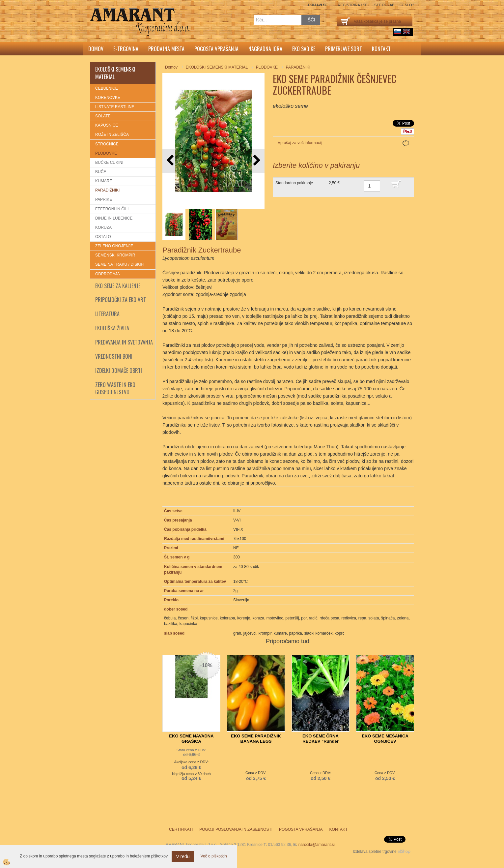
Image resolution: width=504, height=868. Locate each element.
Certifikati (181, 829)
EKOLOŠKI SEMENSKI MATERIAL (217, 67)
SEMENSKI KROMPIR (115, 255)
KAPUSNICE (107, 125)
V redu (183, 856)
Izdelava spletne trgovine (375, 852)
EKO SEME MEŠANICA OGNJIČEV (385, 739)
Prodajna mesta (166, 49)
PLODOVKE (106, 153)
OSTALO (103, 237)
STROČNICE (107, 144)
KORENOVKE (108, 98)
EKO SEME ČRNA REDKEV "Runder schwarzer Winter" (321, 741)
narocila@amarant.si (317, 845)
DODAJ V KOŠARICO (401, 187)
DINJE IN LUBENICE (114, 218)
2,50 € (334, 183)
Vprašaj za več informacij (300, 143)
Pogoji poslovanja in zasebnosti (236, 829)
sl (398, 32)
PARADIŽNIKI (107, 190)
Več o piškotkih (214, 856)
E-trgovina (126, 49)
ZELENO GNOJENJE (114, 246)
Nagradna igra (265, 49)
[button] (256, 161)
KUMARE (104, 181)
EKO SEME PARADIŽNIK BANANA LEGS (256, 739)
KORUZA (103, 227)
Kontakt (381, 49)
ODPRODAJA (108, 274)
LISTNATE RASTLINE (115, 107)
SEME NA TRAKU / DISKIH (119, 264)
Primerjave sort (344, 49)
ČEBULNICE (107, 88)
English (406, 32)
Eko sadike (304, 49)
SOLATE (103, 116)
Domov (96, 49)
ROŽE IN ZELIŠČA (112, 135)
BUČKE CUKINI (109, 163)
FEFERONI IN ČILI (112, 209)
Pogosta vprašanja (216, 49)
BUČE (101, 172)
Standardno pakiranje (294, 183)
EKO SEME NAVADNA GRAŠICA (191, 739)
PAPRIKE (104, 199)
